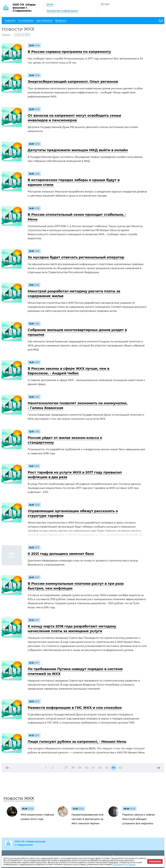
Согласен (155, 861)
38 (73, 768)
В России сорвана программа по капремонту (69, 52)
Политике (117, 864)
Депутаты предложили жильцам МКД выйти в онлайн (78, 150)
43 (107, 768)
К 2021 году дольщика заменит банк (61, 554)
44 (113, 768)
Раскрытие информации (62, 11)
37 (66, 768)
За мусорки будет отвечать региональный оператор (76, 257)
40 (86, 768)
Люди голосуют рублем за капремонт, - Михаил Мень (77, 742)
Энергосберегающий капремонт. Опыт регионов (73, 82)
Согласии (130, 864)
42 (100, 768)
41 (93, 768)
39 (80, 768)
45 (120, 768)
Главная (6, 35)
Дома (50, 4)
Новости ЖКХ (19, 798)
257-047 (105, 4)
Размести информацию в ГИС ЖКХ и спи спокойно (75, 708)
